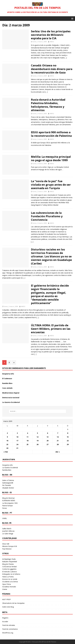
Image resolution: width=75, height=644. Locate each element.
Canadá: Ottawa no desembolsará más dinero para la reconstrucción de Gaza (52, 69)
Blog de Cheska (8, 564)
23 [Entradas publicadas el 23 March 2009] (7, 444)
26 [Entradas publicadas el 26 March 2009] (37, 444)
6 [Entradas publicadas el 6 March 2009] (48, 433)
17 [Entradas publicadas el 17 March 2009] (17, 441)
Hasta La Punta (8, 577)
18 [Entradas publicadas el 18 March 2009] (27, 441)
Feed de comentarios (10, 629)
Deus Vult (6, 544)
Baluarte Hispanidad (10, 562)
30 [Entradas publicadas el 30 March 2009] (7, 448)
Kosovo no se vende (10, 579)
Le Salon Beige (8, 534)
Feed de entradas (9, 625)
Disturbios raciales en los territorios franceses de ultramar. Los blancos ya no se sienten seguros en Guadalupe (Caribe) (51, 256)
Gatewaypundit (8, 483)
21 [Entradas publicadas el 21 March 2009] (58, 441)
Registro (5, 618)
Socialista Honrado (9, 587)
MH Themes (52, 642)
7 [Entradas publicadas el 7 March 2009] (58, 433)
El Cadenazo (7, 378)
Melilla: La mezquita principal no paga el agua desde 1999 (51, 158)
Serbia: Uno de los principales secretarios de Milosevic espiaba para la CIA (51, 35)
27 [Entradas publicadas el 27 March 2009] (48, 444)
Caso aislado (7, 388)
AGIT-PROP (6, 599)
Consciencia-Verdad (9, 567)
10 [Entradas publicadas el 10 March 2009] (17, 437)
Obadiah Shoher (8, 488)
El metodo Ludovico (10, 572)
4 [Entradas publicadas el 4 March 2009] (27, 433)
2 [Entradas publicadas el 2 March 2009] (7, 433)
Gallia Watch (7, 529)
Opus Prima (7, 584)
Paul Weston (7, 549)
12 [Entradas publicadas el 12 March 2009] (37, 437)
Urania (5, 589)
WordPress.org (8, 633)
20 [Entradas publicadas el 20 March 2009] (48, 441)
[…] (66, 58)
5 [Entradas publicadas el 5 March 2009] (37, 433)
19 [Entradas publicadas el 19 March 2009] (37, 441)
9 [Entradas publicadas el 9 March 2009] (7, 437)
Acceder (5, 622)
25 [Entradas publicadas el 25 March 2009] (27, 444)
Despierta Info (8, 374)
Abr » (58, 452)
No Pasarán (7, 485)
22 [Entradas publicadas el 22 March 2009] (68, 441)
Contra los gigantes (9, 569)
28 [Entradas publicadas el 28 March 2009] (58, 444)
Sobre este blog (8, 607)
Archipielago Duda (9, 559)
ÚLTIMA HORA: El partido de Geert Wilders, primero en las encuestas (51, 329)
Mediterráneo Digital (11, 393)
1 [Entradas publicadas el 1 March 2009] (68, 429)
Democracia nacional (11, 398)
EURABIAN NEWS (9, 500)
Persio (5, 508)
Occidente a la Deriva (10, 582)
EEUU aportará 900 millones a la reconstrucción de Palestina (51, 134)
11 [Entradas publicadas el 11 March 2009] (27, 437)
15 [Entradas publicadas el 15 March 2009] (68, 437)
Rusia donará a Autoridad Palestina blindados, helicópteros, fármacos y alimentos (48, 105)
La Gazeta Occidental (11, 402)
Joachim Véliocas (8, 531)
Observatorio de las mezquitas (13, 603)
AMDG (52, 42)
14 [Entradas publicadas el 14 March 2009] (58, 437)
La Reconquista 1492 (10, 503)
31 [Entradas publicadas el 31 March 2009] (17, 448)
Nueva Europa (7, 506)
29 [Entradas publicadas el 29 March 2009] (68, 444)
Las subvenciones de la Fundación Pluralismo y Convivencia (47, 216)
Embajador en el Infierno (11, 574)
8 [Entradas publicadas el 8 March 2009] (68, 433)
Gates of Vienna (8, 480)
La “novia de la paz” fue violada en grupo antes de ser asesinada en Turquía (51, 185)
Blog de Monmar (8, 498)
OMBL (5, 518)
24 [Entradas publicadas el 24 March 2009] (17, 444)
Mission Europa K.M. (10, 546)
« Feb (6, 452)
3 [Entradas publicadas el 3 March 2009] (17, 433)
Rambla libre (7, 383)
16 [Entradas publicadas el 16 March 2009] (7, 441)
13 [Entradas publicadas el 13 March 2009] (48, 437)
